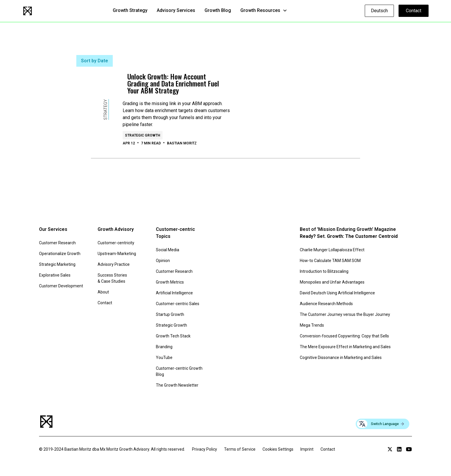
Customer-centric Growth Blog (179, 371)
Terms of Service (240, 449)
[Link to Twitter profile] (390, 449)
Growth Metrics (170, 282)
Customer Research (57, 243)
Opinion (163, 261)
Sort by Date (95, 61)
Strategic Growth (171, 325)
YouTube (164, 358)
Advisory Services (176, 10)
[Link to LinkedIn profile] (399, 449)
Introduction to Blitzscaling (324, 271)
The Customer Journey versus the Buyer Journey (345, 314)
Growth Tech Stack (173, 336)
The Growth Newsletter (177, 385)
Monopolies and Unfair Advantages (332, 282)
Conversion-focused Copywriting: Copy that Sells (344, 336)
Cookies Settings (278, 449)
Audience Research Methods (326, 304)
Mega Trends (312, 325)
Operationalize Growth (60, 254)
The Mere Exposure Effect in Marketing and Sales (345, 347)
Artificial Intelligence (174, 293)
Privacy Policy (205, 449)
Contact (414, 11)
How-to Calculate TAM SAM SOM (330, 261)
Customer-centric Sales (178, 304)
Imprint (307, 449)
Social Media (168, 250)
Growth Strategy (130, 10)
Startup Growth (170, 314)
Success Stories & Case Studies (112, 278)
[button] (264, 10)
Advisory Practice (114, 264)
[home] (28, 11)
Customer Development (61, 286)
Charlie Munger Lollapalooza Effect (332, 250)
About (103, 292)
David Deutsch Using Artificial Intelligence (337, 293)
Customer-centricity (116, 243)
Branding (164, 347)
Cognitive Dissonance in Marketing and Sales (341, 358)
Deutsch (379, 11)
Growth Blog (218, 10)
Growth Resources (260, 10)
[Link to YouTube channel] (409, 449)
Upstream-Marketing (117, 254)
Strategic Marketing (57, 264)
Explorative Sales (55, 275)
